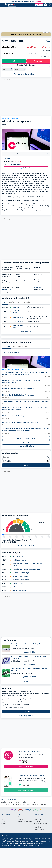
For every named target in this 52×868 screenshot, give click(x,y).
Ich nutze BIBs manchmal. (13, 702)
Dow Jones (35, 804)
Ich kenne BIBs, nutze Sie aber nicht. (17, 705)
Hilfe (19, 817)
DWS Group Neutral (19, 560)
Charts (6, 164)
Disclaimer (37, 822)
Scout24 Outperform (20, 556)
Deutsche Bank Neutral (21, 580)
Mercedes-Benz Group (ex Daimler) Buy (26, 569)
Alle (3, 802)
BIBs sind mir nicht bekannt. (14, 708)
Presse (3, 822)
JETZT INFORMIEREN (26, 766)
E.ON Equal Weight (19, 587)
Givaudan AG (8, 158)
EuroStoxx (43, 804)
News (12, 164)
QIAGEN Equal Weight (20, 576)
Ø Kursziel (37, 287)
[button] (39, 5)
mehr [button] (26, 682)
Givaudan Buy (17, 307)
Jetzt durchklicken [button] (30, 652)
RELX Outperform (19, 583)
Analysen (18, 164)
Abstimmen (26, 711)
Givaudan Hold (18, 317)
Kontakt (4, 817)
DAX (24, 804)
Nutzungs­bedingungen (41, 824)
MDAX (29, 804)
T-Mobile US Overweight (21, 573)
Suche (26, 465)
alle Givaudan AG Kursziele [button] (26, 546)
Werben (20, 819)
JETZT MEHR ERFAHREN (26, 790)
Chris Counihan (8, 289)
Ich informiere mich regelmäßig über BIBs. (19, 699)
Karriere (4, 819)
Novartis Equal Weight (20, 590)
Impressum (38, 817)
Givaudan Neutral (16, 312)
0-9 (6, 802)
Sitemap (4, 824)
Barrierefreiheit (39, 830)
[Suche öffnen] (45, 5)
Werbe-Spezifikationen (25, 822)
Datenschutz (38, 819)
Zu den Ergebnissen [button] (26, 716)
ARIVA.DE (17, 845)
